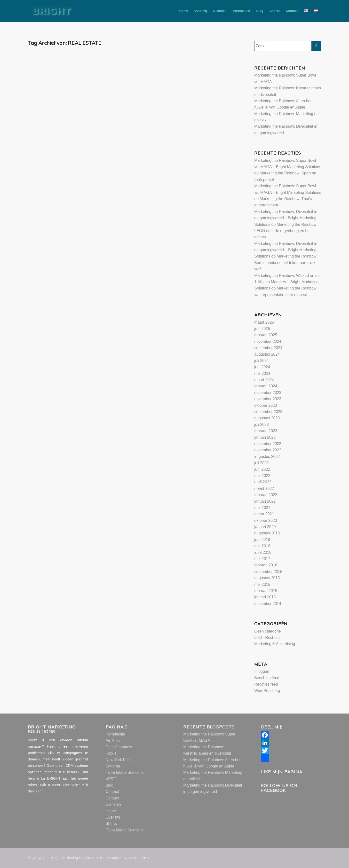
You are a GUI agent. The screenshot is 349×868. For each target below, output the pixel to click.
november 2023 (268, 399)
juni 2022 (262, 469)
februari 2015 (266, 591)
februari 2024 (266, 386)
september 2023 (268, 412)
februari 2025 (266, 335)
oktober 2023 (266, 405)
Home (111, 811)
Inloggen (262, 671)
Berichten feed (267, 678)
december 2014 (268, 604)
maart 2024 (264, 380)
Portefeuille (115, 734)
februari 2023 (266, 431)
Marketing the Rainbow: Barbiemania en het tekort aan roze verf (286, 263)
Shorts (111, 824)
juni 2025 (262, 329)
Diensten (113, 804)
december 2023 (268, 393)
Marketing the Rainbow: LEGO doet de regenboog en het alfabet (286, 231)
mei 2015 (262, 584)
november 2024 (268, 341)
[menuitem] (184, 11)
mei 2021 (262, 508)
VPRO (111, 779)
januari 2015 (265, 597)
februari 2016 (266, 565)
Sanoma (113, 766)
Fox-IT (111, 753)
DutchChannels (119, 747)
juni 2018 (262, 540)
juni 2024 (262, 367)
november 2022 (268, 450)
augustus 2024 (267, 354)
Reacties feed (266, 684)
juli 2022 (262, 463)
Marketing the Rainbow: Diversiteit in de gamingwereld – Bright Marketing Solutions (286, 218)
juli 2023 (262, 425)
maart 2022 (264, 489)
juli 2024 (262, 361)
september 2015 (268, 572)
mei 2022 (262, 476)
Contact (112, 792)
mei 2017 (262, 559)
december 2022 (268, 444)
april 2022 (263, 482)
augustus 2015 (267, 578)
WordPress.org (267, 691)
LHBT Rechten (267, 637)
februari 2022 (266, 495)
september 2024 (268, 348)
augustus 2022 (267, 457)
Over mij (113, 817)
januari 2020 (265, 527)
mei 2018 (262, 546)
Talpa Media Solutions (125, 772)
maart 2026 (264, 322)
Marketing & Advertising (275, 644)
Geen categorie (267, 631)
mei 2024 (262, 373)
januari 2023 (265, 437)
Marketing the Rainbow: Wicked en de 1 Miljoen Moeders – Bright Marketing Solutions (287, 282)
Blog (110, 785)
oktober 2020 (266, 520)
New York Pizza (119, 760)
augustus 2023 (267, 418)
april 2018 (263, 552)
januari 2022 (265, 501)
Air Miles (113, 740)
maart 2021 (264, 514)
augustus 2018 (267, 533)
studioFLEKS (138, 858)
